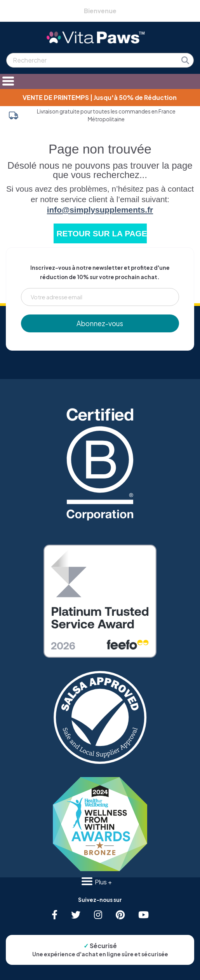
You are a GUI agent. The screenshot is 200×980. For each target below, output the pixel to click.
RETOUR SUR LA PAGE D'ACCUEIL (102, 233)
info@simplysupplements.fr (100, 210)
